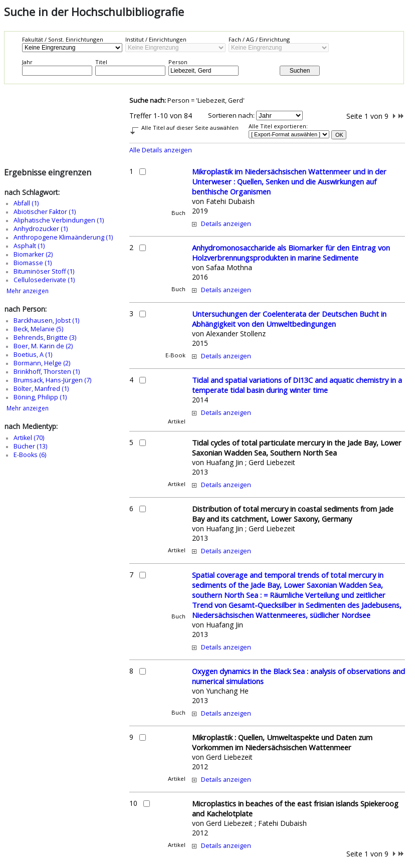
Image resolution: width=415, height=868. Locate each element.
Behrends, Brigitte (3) (45, 338)
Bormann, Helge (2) (42, 363)
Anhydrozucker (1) (41, 229)
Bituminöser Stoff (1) (44, 271)
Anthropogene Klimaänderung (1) (63, 237)
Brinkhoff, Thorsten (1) (47, 372)
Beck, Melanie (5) (38, 329)
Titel (101, 62)
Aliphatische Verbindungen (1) (59, 220)
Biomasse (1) (33, 263)
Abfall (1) (26, 203)
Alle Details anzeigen (161, 150)
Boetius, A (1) (33, 355)
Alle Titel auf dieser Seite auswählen (190, 128)
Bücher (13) (30, 446)
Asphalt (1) (29, 246)
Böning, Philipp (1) (40, 397)
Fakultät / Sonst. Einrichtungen (63, 39)
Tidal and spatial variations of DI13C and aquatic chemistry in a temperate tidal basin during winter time (297, 385)
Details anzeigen (226, 224)
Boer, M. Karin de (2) (43, 346)
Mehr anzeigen (28, 291)
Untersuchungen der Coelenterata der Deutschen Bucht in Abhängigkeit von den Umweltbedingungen (289, 319)
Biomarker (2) (33, 254)
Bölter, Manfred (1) (41, 389)
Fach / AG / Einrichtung (259, 39)
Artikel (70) (29, 438)
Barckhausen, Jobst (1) (46, 320)
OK (339, 135)
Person (178, 62)
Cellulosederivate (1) (44, 280)
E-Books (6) (30, 455)
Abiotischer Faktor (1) (45, 212)
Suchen (300, 71)
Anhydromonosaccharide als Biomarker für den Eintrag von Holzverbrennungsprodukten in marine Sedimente (291, 253)
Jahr (27, 62)
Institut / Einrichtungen (156, 39)
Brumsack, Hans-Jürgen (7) (52, 380)
